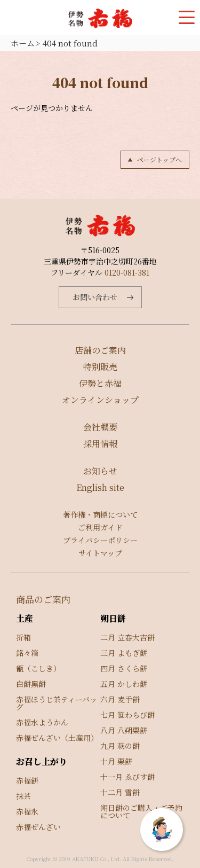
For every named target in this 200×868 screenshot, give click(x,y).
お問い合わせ (95, 297)
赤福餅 (27, 780)
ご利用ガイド (100, 527)
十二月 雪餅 (120, 792)
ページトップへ (159, 159)
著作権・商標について (100, 514)
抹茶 (23, 796)
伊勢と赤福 (100, 383)
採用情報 (100, 444)
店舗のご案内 (100, 350)
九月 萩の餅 (120, 746)
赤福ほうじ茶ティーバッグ (57, 703)
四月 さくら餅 (124, 668)
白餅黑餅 (31, 684)
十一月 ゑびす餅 (127, 777)
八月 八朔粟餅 (124, 730)
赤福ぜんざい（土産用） (57, 738)
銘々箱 (27, 653)
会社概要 (100, 427)
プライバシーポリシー (100, 540)
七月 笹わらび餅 (127, 715)
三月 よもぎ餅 (124, 653)
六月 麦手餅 (120, 699)
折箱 (23, 637)
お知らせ (100, 471)
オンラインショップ (100, 400)
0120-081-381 (127, 272)
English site (100, 487)
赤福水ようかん (42, 722)
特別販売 (100, 367)
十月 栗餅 (116, 761)
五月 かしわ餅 (124, 684)
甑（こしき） (38, 668)
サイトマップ (100, 553)
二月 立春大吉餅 (127, 637)
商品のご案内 (43, 599)
